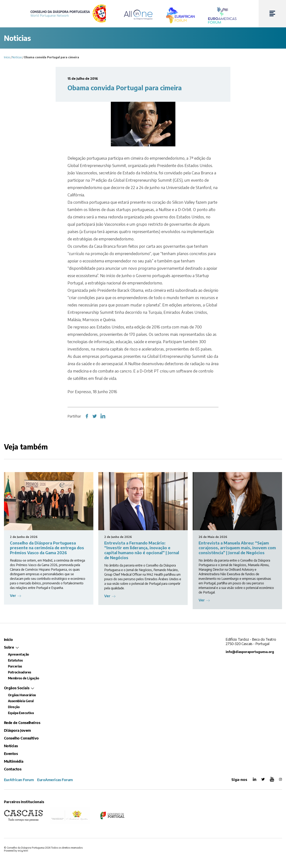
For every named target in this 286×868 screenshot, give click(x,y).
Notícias (17, 57)
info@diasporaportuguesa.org (250, 652)
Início (7, 57)
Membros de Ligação (23, 678)
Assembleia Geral (21, 701)
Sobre (9, 647)
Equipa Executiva (21, 713)
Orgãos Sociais (17, 688)
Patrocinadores (19, 672)
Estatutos (15, 660)
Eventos (11, 753)
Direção (14, 707)
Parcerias (15, 666)
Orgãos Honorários (22, 695)
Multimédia (14, 761)
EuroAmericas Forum (55, 780)
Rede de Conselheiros (22, 723)
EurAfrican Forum (19, 780)
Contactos (13, 769)
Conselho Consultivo (21, 738)
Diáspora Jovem (17, 730)
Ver (13, 595)
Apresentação (18, 654)
